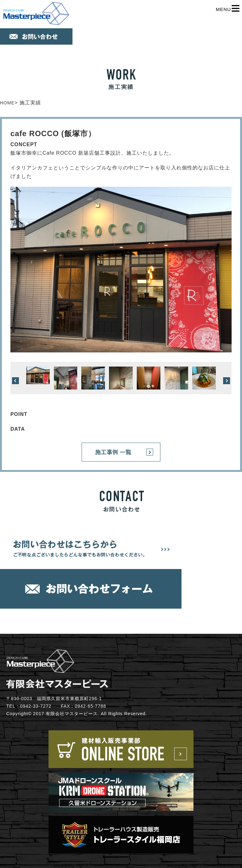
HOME (7, 103)
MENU (228, 9)
